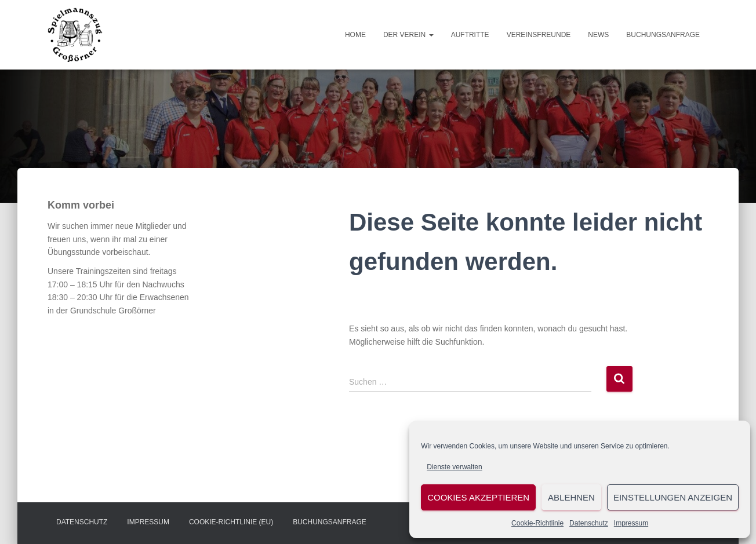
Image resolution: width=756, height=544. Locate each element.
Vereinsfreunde (539, 35)
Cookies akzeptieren (478, 497)
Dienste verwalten (454, 467)
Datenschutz (589, 523)
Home (355, 35)
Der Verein (408, 35)
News (598, 35)
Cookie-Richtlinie (537, 523)
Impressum (631, 523)
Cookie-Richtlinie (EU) (231, 522)
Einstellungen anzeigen (673, 497)
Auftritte (470, 35)
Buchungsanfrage (663, 35)
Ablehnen (571, 497)
